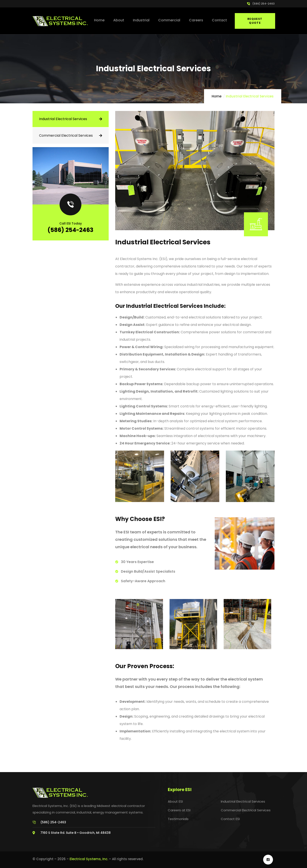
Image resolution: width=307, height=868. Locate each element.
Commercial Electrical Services (66, 135)
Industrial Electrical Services (63, 119)
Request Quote (255, 21)
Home (217, 96)
